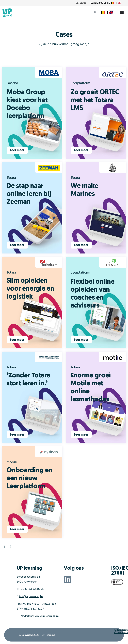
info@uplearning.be (31, 596)
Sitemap (122, 630)
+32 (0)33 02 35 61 (32, 589)
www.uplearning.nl (47, 616)
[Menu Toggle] (122, 13)
